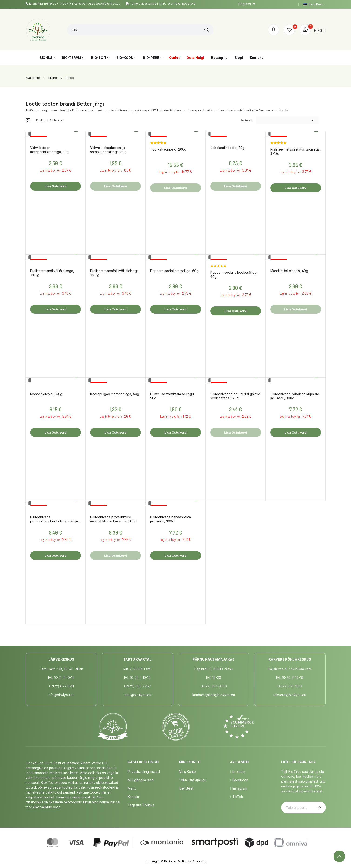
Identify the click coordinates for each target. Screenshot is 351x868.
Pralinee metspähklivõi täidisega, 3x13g (295, 151)
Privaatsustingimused (144, 772)
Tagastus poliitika (141, 805)
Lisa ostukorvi (55, 186)
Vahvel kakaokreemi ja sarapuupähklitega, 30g (108, 150)
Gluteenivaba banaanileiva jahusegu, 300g (170, 519)
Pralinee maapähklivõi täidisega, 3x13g (115, 273)
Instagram (238, 788)
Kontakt (133, 797)
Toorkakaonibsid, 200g (168, 149)
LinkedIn (237, 772)
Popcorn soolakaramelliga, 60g (174, 271)
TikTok (236, 797)
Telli (319, 807)
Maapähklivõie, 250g (46, 394)
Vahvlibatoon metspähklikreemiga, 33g (49, 150)
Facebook (239, 780)
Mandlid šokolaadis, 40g (289, 271)
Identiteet (186, 788)
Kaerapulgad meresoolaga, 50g (115, 394)
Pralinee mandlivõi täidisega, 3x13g (52, 273)
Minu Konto (187, 772)
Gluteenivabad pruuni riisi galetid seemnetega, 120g (235, 396)
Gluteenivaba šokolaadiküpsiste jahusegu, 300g (295, 396)
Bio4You (170, 861)
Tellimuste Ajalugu (193, 780)
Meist (132, 788)
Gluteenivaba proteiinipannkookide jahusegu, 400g (55, 519)
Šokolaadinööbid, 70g (227, 148)
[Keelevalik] (314, 4)
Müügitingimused (141, 780)
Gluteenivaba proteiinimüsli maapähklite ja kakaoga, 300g (113, 519)
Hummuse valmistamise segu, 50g (172, 396)
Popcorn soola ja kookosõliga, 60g (234, 274)
